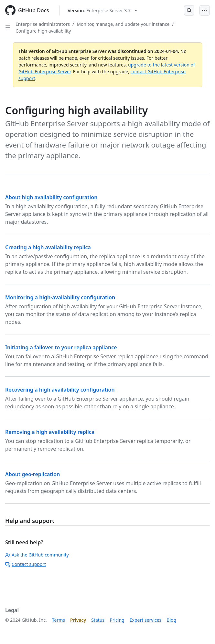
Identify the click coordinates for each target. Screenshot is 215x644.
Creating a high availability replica (48, 247)
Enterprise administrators (43, 24)
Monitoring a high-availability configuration (60, 297)
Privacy (78, 620)
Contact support (26, 564)
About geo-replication (32, 474)
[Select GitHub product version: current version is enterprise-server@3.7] (102, 10)
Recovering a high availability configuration (60, 390)
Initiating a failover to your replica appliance (61, 347)
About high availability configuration (51, 197)
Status (98, 620)
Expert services (146, 620)
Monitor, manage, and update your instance (123, 24)
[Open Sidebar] (8, 27)
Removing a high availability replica (50, 432)
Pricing (117, 620)
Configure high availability (43, 31)
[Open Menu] (205, 10)
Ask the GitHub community (37, 555)
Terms (59, 620)
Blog (171, 620)
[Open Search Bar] (189, 10)
